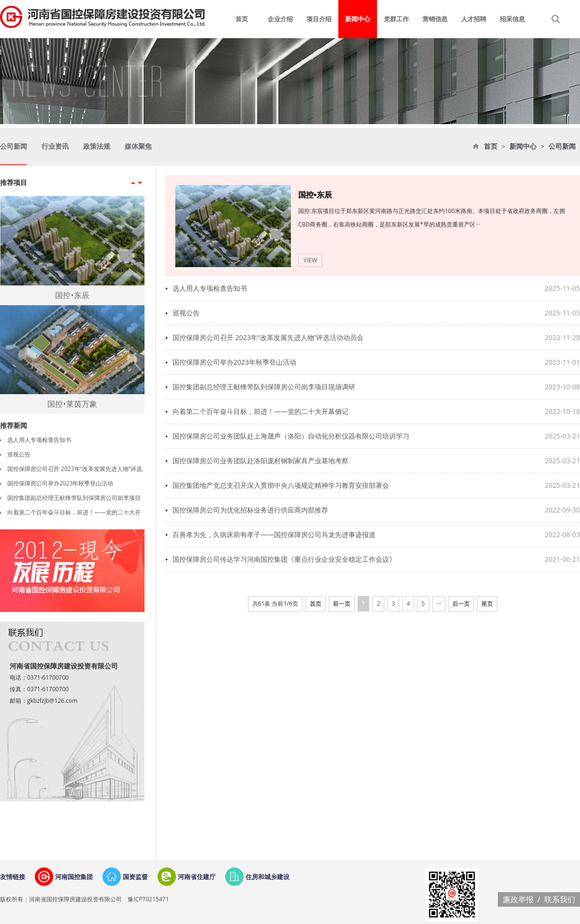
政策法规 (97, 147)
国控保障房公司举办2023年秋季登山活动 (60, 483)
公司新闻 (562, 147)
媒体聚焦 (138, 147)
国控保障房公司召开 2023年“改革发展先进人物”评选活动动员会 (268, 337)
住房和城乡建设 (268, 877)
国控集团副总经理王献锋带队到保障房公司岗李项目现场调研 (264, 387)
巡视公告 (19, 454)
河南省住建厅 (197, 877)
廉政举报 (518, 899)
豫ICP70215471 (147, 899)
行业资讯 (55, 147)
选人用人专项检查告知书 (39, 440)
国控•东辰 (72, 295)
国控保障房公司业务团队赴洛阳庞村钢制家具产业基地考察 (261, 461)
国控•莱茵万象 (72, 404)
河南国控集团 (74, 877)
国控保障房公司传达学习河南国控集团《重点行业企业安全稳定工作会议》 (284, 559)
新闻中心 (523, 147)
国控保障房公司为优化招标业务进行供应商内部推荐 (250, 510)
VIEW (310, 260)
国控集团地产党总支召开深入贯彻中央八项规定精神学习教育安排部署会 (281, 485)
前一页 (342, 604)
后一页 (461, 604)
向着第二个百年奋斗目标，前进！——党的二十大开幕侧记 (261, 411)
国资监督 (135, 877)
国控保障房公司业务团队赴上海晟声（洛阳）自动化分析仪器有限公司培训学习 (291, 436)
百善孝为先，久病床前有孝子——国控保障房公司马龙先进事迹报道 (274, 534)
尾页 (487, 604)
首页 (491, 147)
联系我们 (560, 899)
